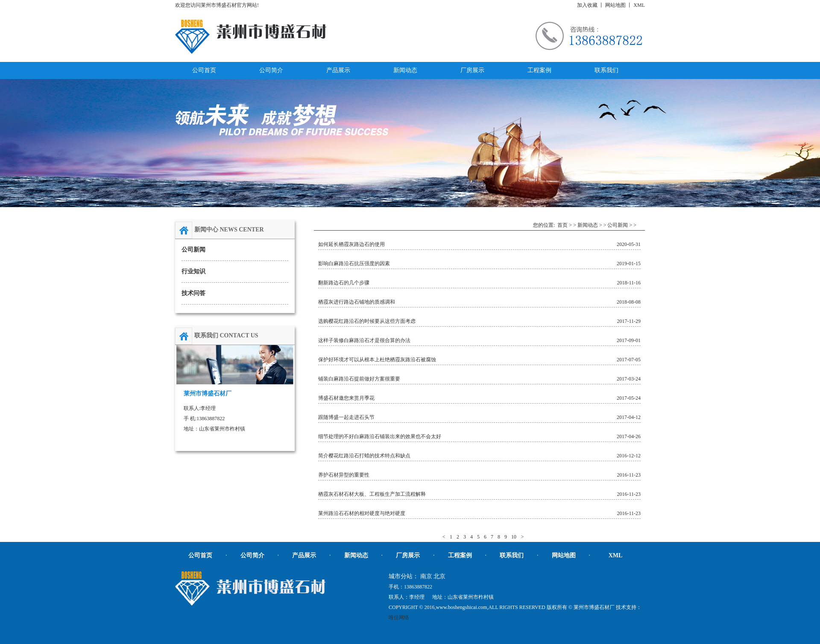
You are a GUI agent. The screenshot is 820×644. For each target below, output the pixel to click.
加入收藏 (587, 5)
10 (514, 537)
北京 (439, 576)
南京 (426, 576)
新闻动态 (588, 225)
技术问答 (193, 293)
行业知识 (193, 271)
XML (639, 5)
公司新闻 (193, 250)
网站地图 (615, 5)
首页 (562, 225)
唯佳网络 (399, 618)
